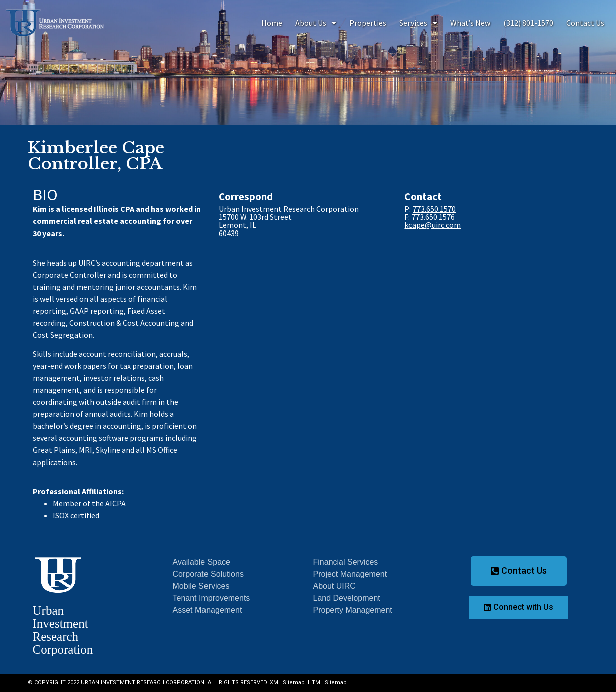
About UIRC (335, 586)
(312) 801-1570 (528, 23)
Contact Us (585, 23)
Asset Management (208, 610)
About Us (316, 23)
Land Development (347, 598)
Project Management (350, 574)
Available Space (201, 562)
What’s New (470, 23)
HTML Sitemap (327, 683)
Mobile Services (201, 586)
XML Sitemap (287, 683)
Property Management (353, 610)
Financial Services (346, 562)
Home (272, 23)
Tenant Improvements (212, 598)
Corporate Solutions (208, 574)
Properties (368, 23)
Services (418, 23)
